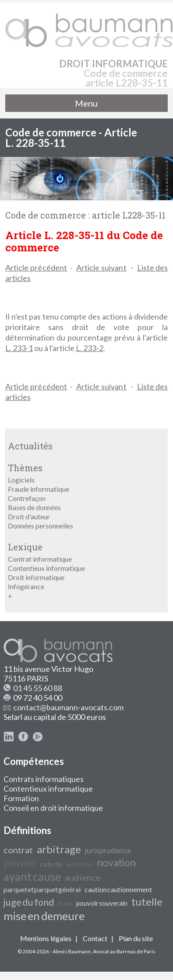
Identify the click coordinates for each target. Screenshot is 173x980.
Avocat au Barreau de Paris (124, 951)
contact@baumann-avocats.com (68, 707)
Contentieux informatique (46, 568)
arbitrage (59, 849)
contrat (18, 850)
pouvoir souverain (102, 903)
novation (116, 863)
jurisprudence (108, 850)
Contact (95, 938)
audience (83, 877)
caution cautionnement (118, 889)
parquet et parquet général (42, 889)
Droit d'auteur (29, 516)
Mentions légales (46, 938)
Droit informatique (36, 577)
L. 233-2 (90, 348)
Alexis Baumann (72, 951)
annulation (79, 864)
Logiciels (21, 480)
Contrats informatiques (44, 779)
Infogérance (26, 586)
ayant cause (32, 876)
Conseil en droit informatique (53, 808)
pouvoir (20, 863)
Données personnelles (41, 526)
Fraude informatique (39, 489)
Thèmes (25, 468)
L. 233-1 (19, 348)
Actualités (30, 446)
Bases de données (34, 507)
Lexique (25, 547)
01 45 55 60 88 (38, 688)
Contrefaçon (27, 498)
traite (65, 904)
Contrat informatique (40, 559)
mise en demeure (44, 916)
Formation (21, 798)
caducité (51, 864)
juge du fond (29, 902)
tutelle (147, 902)
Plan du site (136, 938)
